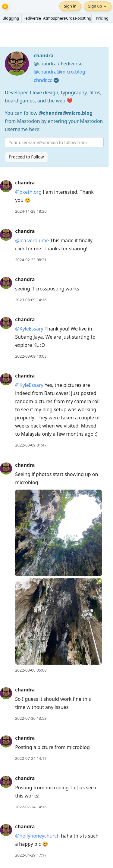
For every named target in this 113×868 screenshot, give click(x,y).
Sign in (70, 6)
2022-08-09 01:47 (31, 445)
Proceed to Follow (26, 157)
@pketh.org (28, 192)
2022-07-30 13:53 (31, 718)
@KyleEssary (29, 329)
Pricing (102, 18)
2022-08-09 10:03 (31, 356)
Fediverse (32, 18)
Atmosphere (54, 18)
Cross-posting (79, 18)
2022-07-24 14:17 (31, 758)
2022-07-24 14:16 (31, 807)
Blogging (11, 18)
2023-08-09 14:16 (31, 300)
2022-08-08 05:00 (31, 670)
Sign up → (98, 6)
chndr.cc (43, 80)
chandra (25, 183)
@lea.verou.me (32, 240)
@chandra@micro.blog (60, 72)
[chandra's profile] (6, 186)
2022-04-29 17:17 (31, 855)
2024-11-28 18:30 (31, 211)
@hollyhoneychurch (37, 836)
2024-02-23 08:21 (31, 260)
